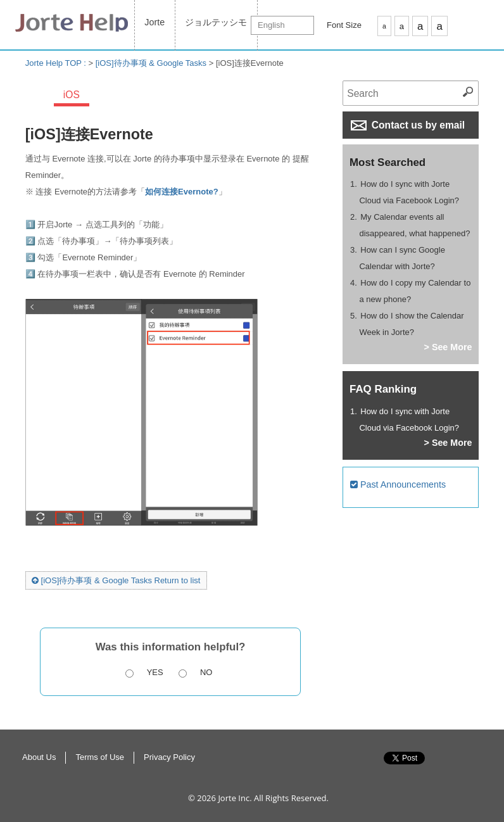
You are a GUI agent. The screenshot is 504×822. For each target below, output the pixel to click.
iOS (72, 95)
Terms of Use (100, 757)
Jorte (154, 22)
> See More (448, 347)
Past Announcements (398, 484)
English (271, 25)
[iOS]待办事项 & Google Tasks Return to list (116, 580)
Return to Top (485, 771)
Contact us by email (408, 125)
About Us (39, 757)
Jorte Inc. (235, 798)
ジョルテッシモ (216, 22)
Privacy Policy (169, 757)
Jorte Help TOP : (57, 63)
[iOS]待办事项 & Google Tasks (151, 63)
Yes (155, 672)
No (206, 672)
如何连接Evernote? (182, 192)
